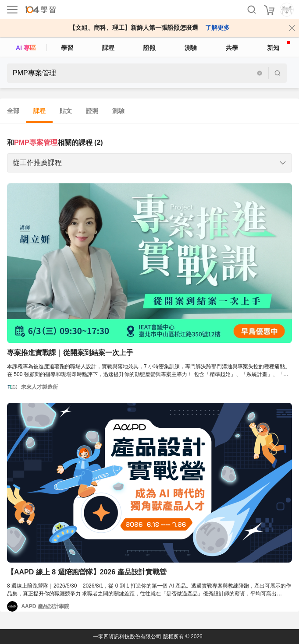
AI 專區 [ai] (26, 48)
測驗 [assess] (191, 48)
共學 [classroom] (232, 48)
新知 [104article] (279, 46)
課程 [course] (108, 48)
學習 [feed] (67, 48)
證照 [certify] (149, 48)
